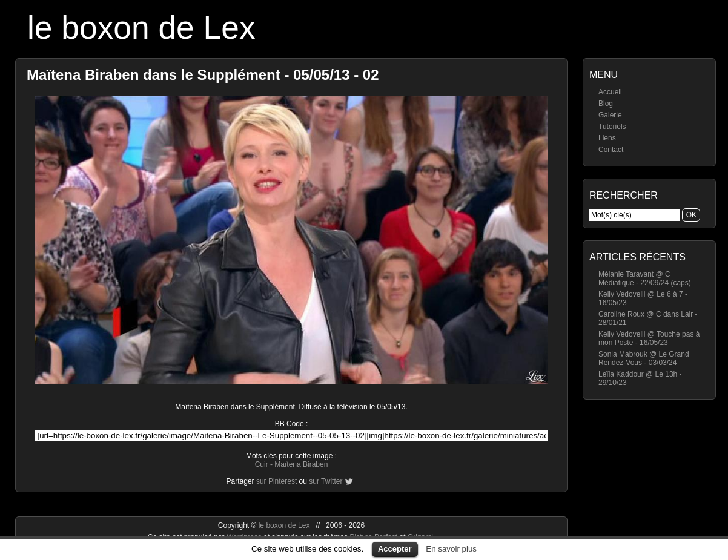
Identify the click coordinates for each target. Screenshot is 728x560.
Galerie (610, 115)
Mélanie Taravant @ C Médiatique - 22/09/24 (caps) (645, 278)
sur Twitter (326, 481)
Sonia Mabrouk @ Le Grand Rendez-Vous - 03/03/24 (644, 358)
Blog (606, 104)
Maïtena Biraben (301, 464)
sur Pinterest (276, 481)
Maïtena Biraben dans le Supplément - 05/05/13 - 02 (203, 75)
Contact (611, 150)
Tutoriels (612, 127)
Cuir (262, 464)
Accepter (395, 549)
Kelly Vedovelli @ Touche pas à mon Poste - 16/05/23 (649, 338)
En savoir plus (451, 549)
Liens (607, 138)
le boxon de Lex (141, 28)
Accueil (610, 92)
